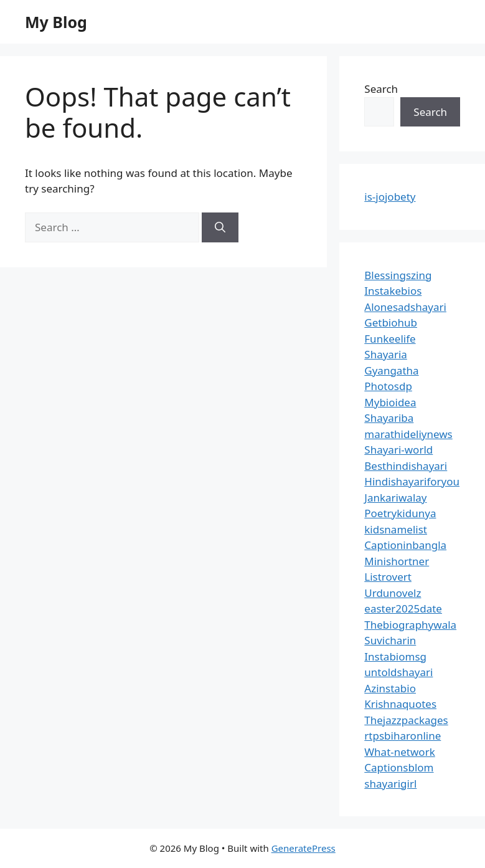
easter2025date (403, 608)
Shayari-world (398, 450)
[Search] (220, 227)
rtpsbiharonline (403, 736)
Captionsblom (399, 767)
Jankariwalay (395, 498)
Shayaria (386, 354)
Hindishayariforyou (412, 481)
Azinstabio (390, 688)
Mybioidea (390, 402)
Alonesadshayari (405, 307)
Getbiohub (391, 322)
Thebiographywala (410, 625)
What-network (399, 752)
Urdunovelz (393, 593)
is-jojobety (390, 197)
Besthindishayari (406, 466)
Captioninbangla (405, 545)
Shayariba (389, 418)
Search (381, 89)
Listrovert (388, 577)
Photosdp (388, 386)
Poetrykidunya (400, 513)
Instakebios (393, 291)
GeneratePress (304, 848)
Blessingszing (398, 275)
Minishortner (397, 561)
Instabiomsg (395, 656)
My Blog (56, 22)
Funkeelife (390, 339)
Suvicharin (390, 640)
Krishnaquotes (400, 704)
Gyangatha (391, 370)
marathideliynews (408, 434)
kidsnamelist (396, 529)
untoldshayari (398, 672)
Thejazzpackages (406, 720)
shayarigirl (390, 784)
